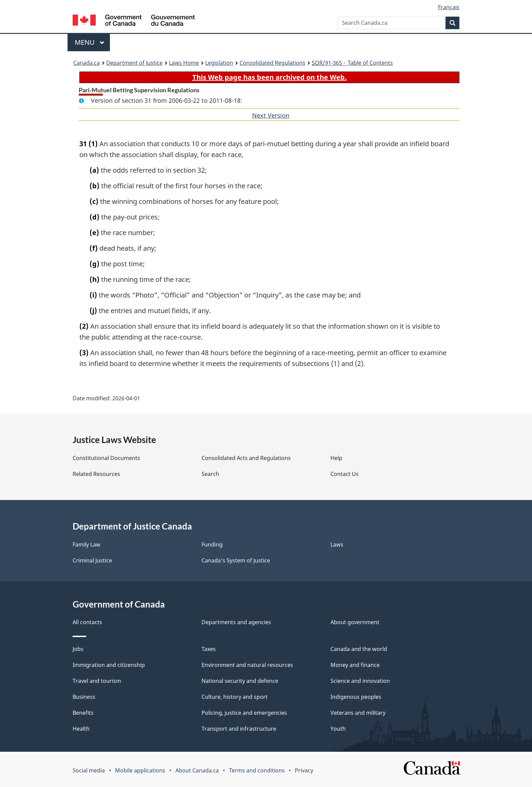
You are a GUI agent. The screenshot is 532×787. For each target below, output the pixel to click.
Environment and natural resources (247, 665)
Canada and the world (359, 649)
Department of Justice (134, 63)
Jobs (78, 649)
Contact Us (345, 474)
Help (336, 458)
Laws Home (184, 63)
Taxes (209, 649)
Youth (338, 729)
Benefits (83, 713)
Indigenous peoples (356, 697)
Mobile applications (140, 770)
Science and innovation (360, 681)
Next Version (271, 115)
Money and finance (355, 665)
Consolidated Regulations (272, 63)
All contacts (87, 622)
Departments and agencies (236, 622)
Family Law (87, 544)
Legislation (219, 63)
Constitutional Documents (106, 458)
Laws (337, 544)
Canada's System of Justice (236, 560)
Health (81, 729)
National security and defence (240, 681)
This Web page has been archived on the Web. (270, 77)
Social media (89, 770)
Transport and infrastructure (239, 729)
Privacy (304, 770)
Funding (212, 544)
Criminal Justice (92, 560)
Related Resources (96, 474)
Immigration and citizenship (109, 665)
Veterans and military (358, 713)
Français (449, 7)
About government (355, 622)
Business (84, 697)
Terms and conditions (257, 770)
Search (210, 474)
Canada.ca (87, 63)
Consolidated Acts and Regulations (246, 458)
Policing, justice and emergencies (244, 713)
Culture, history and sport (235, 697)
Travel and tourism (97, 681)
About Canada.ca (197, 770)
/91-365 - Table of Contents (352, 63)
